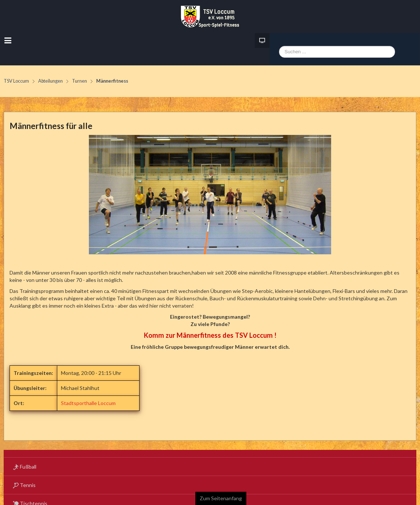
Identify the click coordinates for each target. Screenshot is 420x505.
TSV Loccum (16, 81)
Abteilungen (50, 81)
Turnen (79, 81)
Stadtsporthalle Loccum (88, 403)
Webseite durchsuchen (279, 53)
